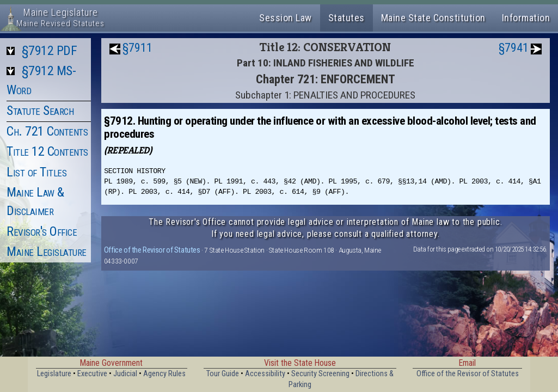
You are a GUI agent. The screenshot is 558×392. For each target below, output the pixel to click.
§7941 (514, 48)
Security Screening (320, 374)
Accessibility (265, 374)
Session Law (286, 18)
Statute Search (40, 111)
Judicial (125, 374)
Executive (92, 374)
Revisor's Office (42, 231)
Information (526, 18)
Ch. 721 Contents (47, 131)
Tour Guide (223, 374)
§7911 (137, 48)
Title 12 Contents (47, 151)
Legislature (54, 374)
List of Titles (36, 172)
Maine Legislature (47, 252)
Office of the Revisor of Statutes (152, 250)
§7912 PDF (50, 51)
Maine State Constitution (433, 18)
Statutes (347, 18)
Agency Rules (164, 374)
